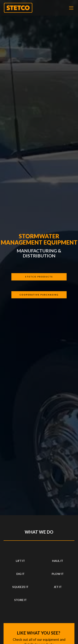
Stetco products (39, 277)
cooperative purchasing (39, 295)
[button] (71, 8)
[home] (18, 8)
